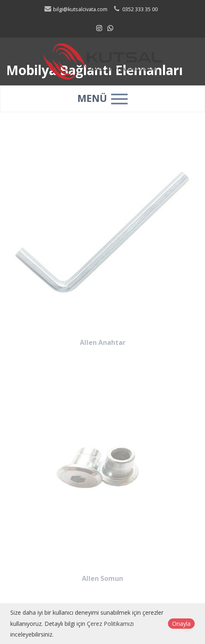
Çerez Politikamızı (110, 624)
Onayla (181, 624)
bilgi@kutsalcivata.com (76, 9)
